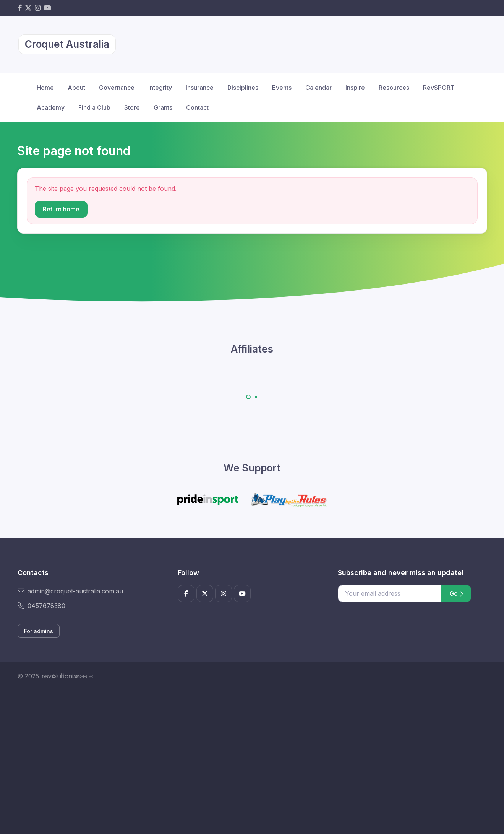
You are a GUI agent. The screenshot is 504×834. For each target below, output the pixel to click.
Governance (117, 88)
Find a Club (94, 107)
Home (45, 88)
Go (456, 593)
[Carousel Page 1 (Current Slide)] (248, 397)
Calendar (318, 88)
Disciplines (243, 88)
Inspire (355, 88)
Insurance (200, 88)
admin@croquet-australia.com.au (70, 591)
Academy (51, 107)
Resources (394, 88)
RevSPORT (439, 88)
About (76, 88)
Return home (61, 209)
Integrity (160, 88)
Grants (163, 107)
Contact (197, 107)
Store (132, 107)
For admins (39, 631)
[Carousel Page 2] (256, 397)
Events (282, 88)
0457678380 (41, 606)
